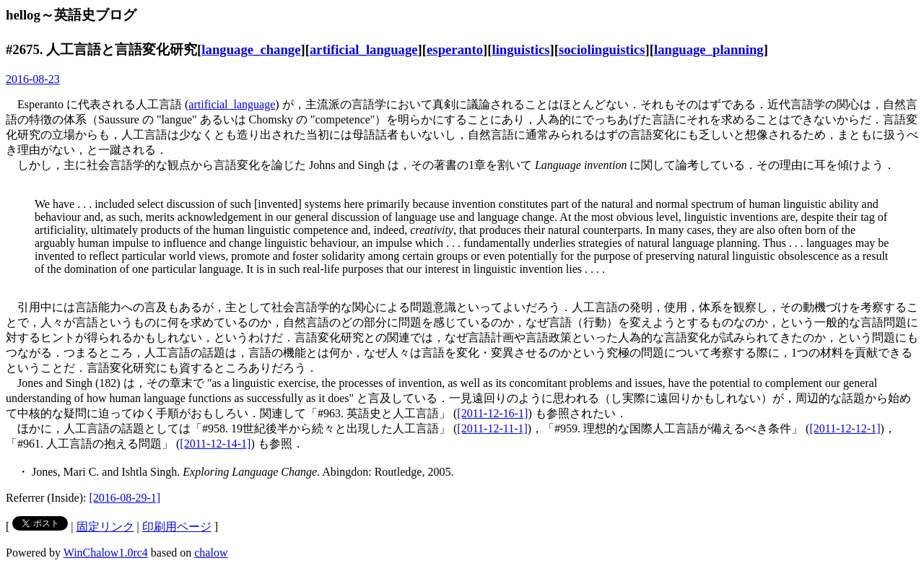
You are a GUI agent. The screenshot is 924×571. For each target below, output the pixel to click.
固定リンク (105, 527)
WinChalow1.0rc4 (106, 553)
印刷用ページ (177, 527)
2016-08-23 (33, 79)
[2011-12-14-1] (215, 444)
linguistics (520, 49)
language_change (251, 49)
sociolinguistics (602, 49)
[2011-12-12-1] (845, 428)
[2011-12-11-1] (492, 428)
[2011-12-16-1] (492, 413)
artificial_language (364, 49)
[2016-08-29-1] (125, 498)
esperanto (455, 49)
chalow (211, 553)
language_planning (709, 49)
